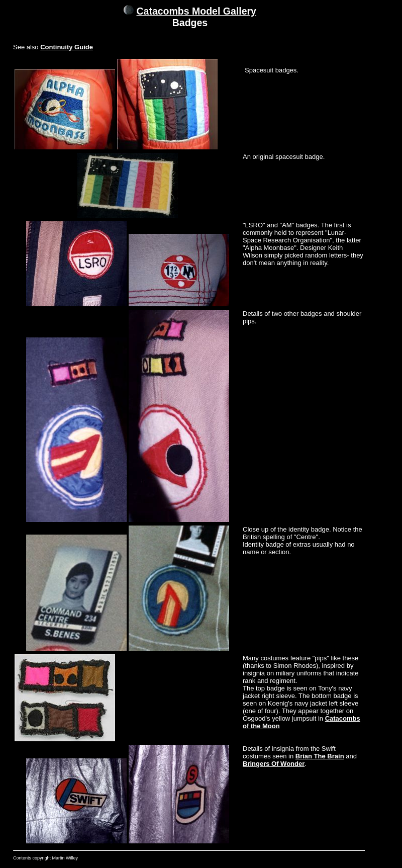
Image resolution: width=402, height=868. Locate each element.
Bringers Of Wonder (274, 764)
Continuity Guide (67, 47)
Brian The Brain (320, 756)
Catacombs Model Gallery (196, 11)
